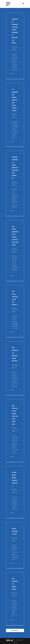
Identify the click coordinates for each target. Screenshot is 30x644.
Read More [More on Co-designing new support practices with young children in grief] (12, 141)
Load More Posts (15, 630)
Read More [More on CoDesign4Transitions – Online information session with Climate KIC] (12, 211)
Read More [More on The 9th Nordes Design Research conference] (12, 513)
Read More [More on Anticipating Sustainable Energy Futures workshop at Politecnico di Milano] (12, 74)
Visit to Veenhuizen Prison (15, 531)
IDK (14, 640)
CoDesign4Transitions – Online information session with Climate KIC (15, 168)
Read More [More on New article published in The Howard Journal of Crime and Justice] (12, 276)
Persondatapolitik (19, 640)
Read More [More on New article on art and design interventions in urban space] (12, 457)
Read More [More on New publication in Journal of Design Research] (12, 390)
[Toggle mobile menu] (23, 4)
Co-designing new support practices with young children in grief (15, 100)
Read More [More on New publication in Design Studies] (12, 620)
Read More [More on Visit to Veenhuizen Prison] (12, 563)
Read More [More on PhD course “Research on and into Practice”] (12, 332)
